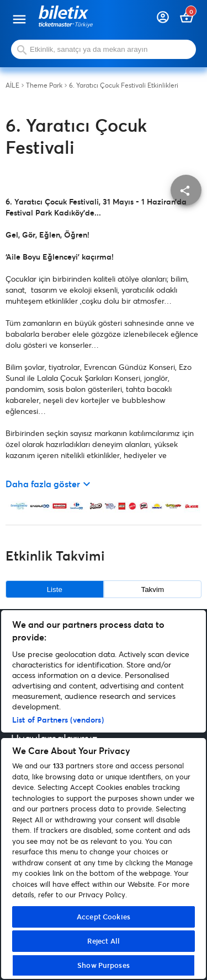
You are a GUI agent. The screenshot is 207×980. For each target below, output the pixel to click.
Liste (55, 589)
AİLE (12, 85)
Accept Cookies (104, 917)
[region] (104, 795)
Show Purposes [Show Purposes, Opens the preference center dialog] (104, 965)
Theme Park (44, 85)
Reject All (104, 941)
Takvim (153, 589)
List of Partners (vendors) (58, 720)
